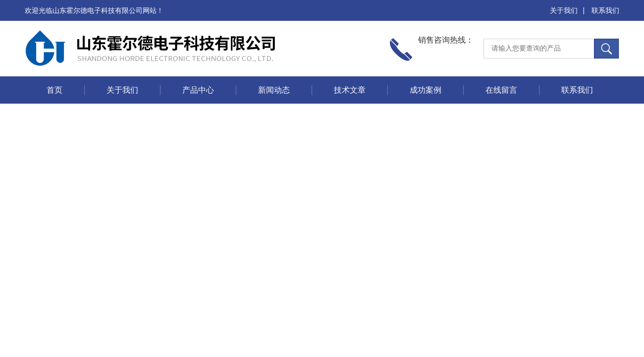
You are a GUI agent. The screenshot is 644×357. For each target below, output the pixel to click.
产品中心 (198, 90)
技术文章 (350, 90)
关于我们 (564, 10)
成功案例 (426, 90)
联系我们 (605, 10)
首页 (54, 90)
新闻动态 (274, 90)
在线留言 (501, 90)
